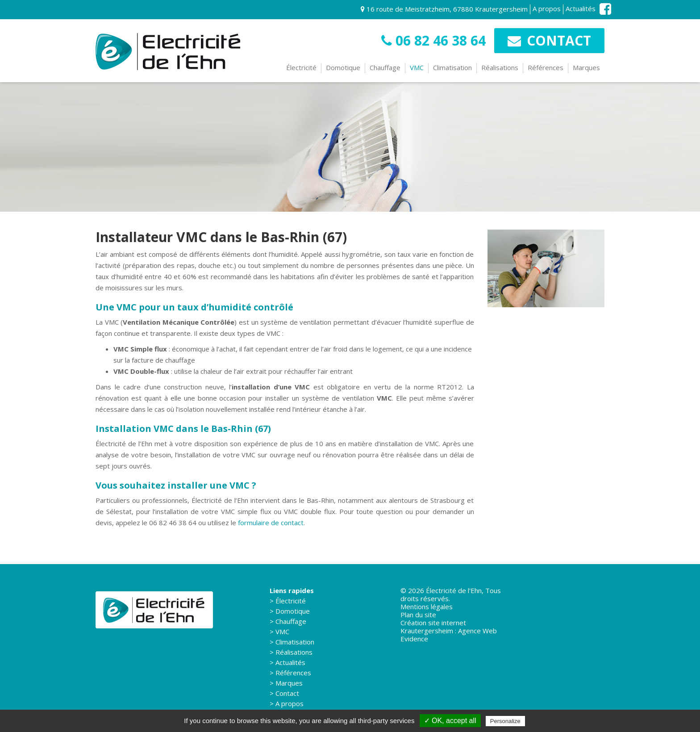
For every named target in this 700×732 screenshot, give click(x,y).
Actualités (581, 9)
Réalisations (500, 67)
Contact (549, 40)
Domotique (343, 67)
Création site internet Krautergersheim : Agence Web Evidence (449, 631)
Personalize (505, 721)
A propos (547, 9)
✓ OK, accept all (450, 721)
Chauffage (385, 67)
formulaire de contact (271, 523)
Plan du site (418, 615)
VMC (417, 67)
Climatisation (452, 67)
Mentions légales (427, 607)
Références (546, 67)
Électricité (301, 67)
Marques (586, 67)
